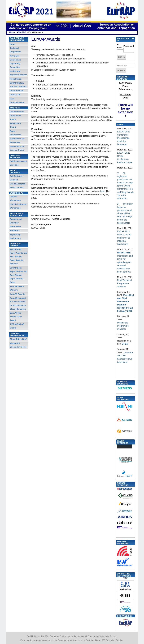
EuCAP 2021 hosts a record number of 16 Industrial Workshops (124, 238)
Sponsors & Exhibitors (17, 214)
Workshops (17, 193)
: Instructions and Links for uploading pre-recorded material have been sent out (125, 262)
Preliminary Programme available (123, 326)
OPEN (125, 344)
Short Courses (15, 171)
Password (129, 46)
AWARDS (21, 32)
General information (17, 334)
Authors (15, 108)
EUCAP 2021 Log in (125, 39)
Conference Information (17, 39)
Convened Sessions (16, 157)
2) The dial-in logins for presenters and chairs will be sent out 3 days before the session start (125, 213)
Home (12, 32)
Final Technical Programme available (124, 283)
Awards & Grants (15, 245)
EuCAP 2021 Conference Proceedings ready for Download (124, 138)
